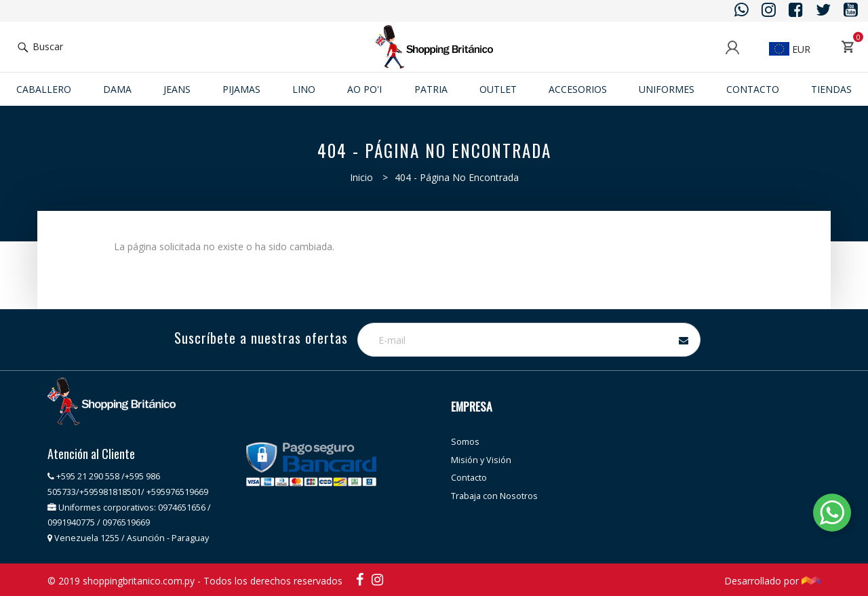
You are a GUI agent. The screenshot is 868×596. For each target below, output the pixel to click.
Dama (117, 89)
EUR (790, 49)
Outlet (498, 89)
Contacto (753, 89)
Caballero (44, 89)
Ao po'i (364, 89)
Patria (431, 89)
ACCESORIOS (578, 89)
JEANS (177, 89)
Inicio (361, 177)
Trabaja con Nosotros (494, 496)
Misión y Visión (481, 460)
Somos (465, 442)
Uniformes (667, 89)
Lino (304, 89)
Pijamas (241, 89)
